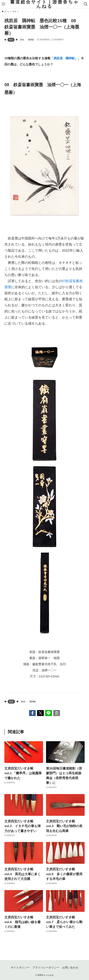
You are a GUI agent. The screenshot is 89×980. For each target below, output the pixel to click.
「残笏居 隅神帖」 (64, 58)
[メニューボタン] (3, 4)
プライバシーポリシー (46, 968)
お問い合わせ (70, 968)
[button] (32, 713)
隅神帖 (31, 40)
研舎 (22, 40)
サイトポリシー (20, 968)
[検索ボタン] (86, 4)
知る (11, 40)
